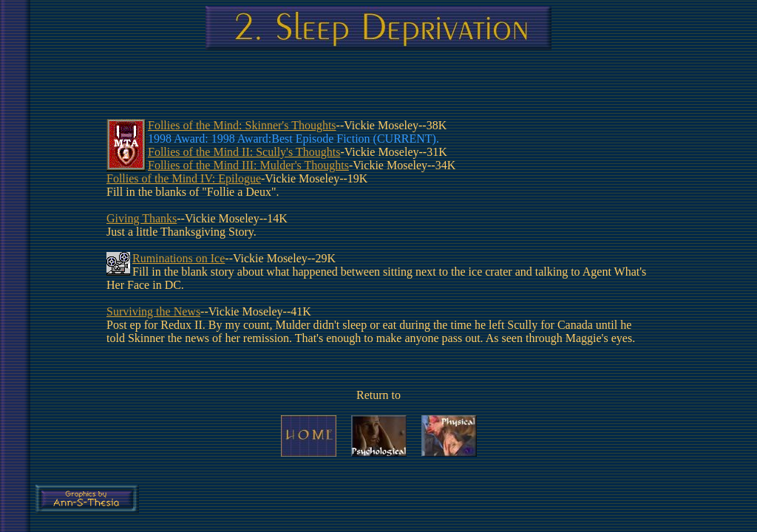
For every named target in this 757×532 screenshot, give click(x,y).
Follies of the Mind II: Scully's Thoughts (244, 152)
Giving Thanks (142, 218)
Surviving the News (153, 311)
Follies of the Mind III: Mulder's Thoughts (248, 165)
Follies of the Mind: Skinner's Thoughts (242, 125)
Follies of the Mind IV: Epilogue (184, 178)
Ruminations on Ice (179, 258)
